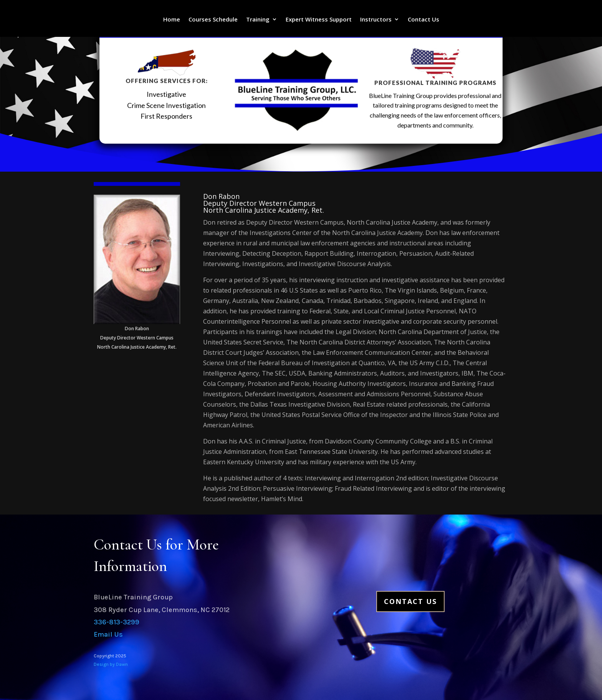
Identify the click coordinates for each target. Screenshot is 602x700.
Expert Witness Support (319, 20)
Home (172, 20)
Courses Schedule (213, 20)
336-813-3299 (117, 622)
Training (258, 20)
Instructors (376, 20)
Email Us (108, 634)
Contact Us (423, 20)
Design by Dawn (111, 664)
